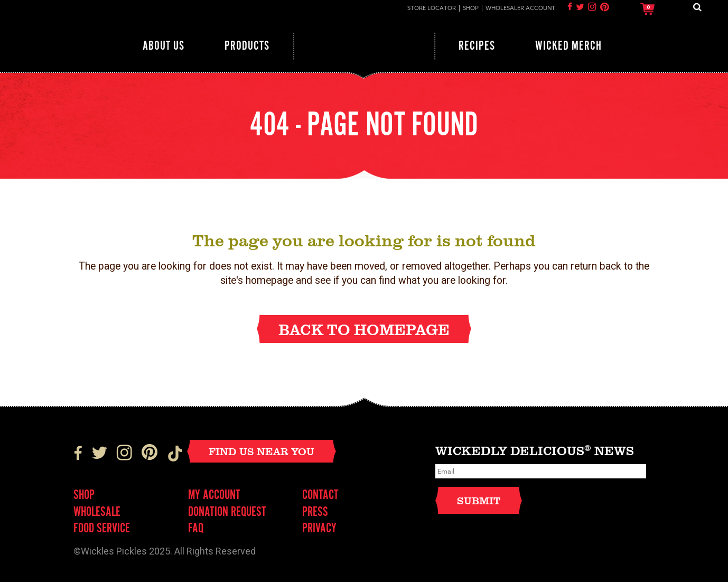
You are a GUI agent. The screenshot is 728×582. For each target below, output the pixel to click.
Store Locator (432, 8)
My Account (214, 496)
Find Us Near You (262, 451)
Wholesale (97, 512)
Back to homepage (364, 329)
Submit (479, 500)
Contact (320, 496)
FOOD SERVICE (102, 529)
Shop (471, 8)
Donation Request (227, 512)
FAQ (196, 529)
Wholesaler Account (520, 8)
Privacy (319, 529)
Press (315, 512)
